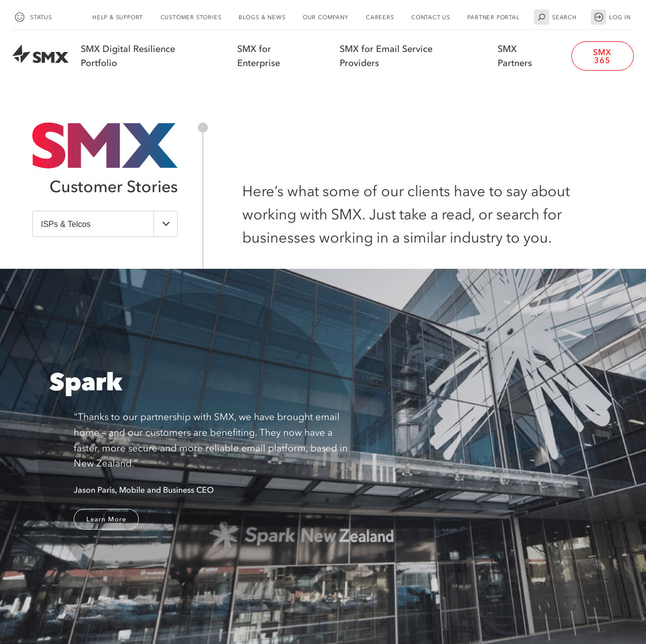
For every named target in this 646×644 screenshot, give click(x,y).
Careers (380, 17)
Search (555, 17)
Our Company (326, 17)
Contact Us (431, 17)
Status (32, 17)
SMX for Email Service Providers (386, 56)
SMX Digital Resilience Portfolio (128, 56)
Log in (611, 17)
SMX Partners (515, 56)
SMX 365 (602, 56)
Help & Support (118, 17)
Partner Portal (493, 17)
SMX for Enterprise (259, 56)
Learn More (106, 519)
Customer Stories (191, 17)
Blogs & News (262, 17)
